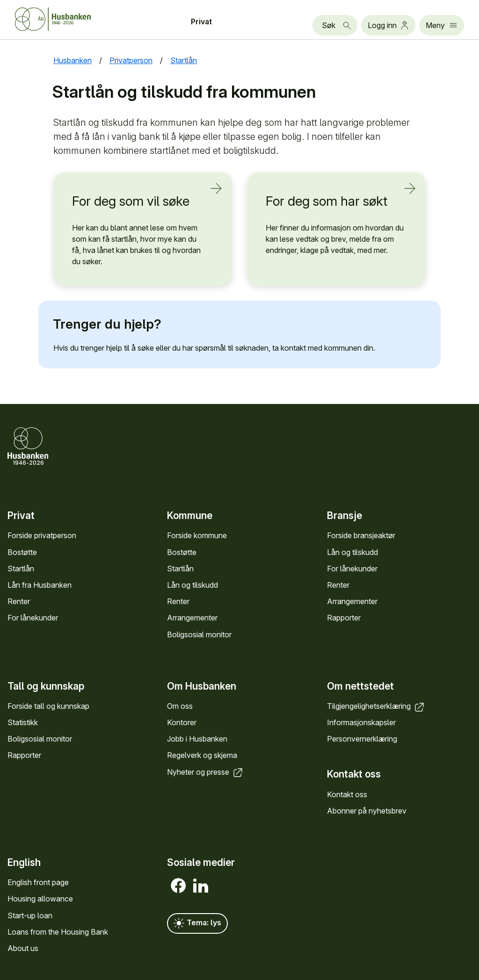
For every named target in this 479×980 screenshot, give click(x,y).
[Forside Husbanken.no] (53, 19)
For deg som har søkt (331, 200)
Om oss (180, 706)
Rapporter (344, 618)
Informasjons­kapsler (361, 722)
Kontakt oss (347, 794)
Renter (19, 601)
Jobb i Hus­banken (197, 739)
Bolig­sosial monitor (199, 634)
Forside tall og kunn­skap (48, 706)
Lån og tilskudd (192, 585)
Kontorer (182, 722)
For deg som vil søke (137, 200)
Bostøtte (22, 552)
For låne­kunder (33, 618)
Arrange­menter (192, 618)
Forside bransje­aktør (361, 535)
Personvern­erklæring (362, 739)
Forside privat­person (42, 535)
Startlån (21, 569)
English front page (38, 882)
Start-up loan (30, 915)
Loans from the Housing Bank (58, 932)
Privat (201, 22)
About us (23, 948)
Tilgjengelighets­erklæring (376, 706)
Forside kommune (197, 535)
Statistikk (23, 722)
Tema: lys (197, 923)
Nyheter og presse (206, 772)
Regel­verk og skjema (202, 755)
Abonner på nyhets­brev (367, 811)
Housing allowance (40, 899)
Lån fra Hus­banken (40, 585)
